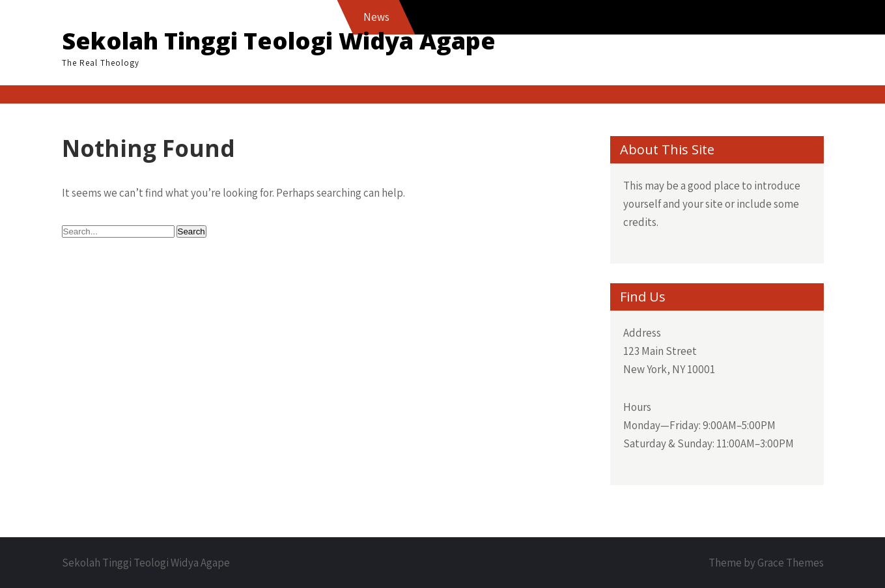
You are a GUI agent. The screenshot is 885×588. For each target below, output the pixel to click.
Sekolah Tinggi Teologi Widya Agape (279, 41)
